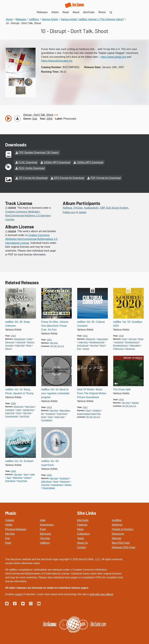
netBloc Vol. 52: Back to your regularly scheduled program (55, 393)
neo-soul (30, 407)
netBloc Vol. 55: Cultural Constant (91, 324)
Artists (9, 525)
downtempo (20, 339)
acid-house (83, 345)
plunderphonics (121, 345)
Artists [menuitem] (55, 12)
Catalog (10, 520)
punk (124, 339)
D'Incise (78, 208)
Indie (43, 520)
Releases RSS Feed (124, 547)
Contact (82, 547)
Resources (118, 534)
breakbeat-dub (97, 342)
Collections (83, 534)
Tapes (81, 538)
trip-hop (45, 485)
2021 (85, 336)
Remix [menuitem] (102, 12)
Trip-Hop (45, 538)
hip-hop (54, 343)
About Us (82, 543)
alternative (135, 345)
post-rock (10, 481)
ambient (97, 410)
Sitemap (117, 538)
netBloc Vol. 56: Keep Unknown (18, 324)
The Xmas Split (122, 389)
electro (8, 349)
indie (30, 339)
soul (26, 474)
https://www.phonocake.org (57, 61)
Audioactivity (91, 208)
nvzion (19, 594)
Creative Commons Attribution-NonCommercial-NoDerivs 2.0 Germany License (28, 216)
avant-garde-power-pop (89, 414)
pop (79, 349)
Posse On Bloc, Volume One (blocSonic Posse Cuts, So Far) (55, 326)
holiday (135, 403)
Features (82, 525)
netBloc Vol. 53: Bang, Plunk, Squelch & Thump (19, 391)
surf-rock (24, 416)
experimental (11, 416)
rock (29, 345)
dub (35, 119)
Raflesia (67, 208)
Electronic (46, 534)
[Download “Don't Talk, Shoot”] (17, 118)
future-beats (49, 488)
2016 (121, 399)
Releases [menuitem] (42, 12)
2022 (13, 336)
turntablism (47, 420)
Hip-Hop (10, 534)
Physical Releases (16, 529)
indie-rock (46, 481)
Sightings (117, 525)
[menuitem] (111, 12)
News (80, 529)
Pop (7, 538)
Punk (43, 529)
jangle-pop (28, 410)
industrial (21, 342)
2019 (49, 407)
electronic (10, 342)
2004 (50, 119)
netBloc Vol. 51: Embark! (19, 461)
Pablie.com (69, 212)
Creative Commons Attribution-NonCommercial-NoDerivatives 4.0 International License (31, 239)
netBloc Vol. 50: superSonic (50, 463)
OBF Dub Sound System (114, 208)
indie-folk (59, 417)
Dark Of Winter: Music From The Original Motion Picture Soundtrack (92, 393)
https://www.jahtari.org (113, 57)
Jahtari (82, 212)
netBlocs (45, 543)
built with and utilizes (101, 594)
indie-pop (20, 345)
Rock (8, 543)
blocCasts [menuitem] (89, 12)
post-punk (62, 414)
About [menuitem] (76, 12)
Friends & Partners (123, 529)
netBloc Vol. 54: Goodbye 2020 (128, 324)
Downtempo (47, 525)
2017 (85, 407)
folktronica (118, 349)
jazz (9, 477)
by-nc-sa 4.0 (57, 346)
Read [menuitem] (66, 12)
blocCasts (83, 520)
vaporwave (103, 339)
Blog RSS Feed (121, 543)
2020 (121, 336)
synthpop (10, 410)
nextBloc (117, 520)
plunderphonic (132, 342)
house (86, 349)
